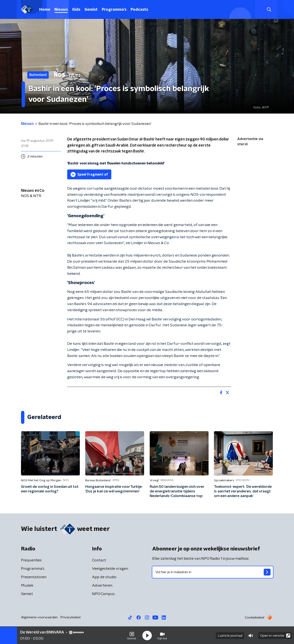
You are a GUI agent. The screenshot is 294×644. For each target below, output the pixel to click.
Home (45, 10)
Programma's (114, 10)
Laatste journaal (230, 635)
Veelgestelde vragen (110, 569)
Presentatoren (34, 577)
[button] (132, 635)
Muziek (27, 586)
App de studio (104, 577)
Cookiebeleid (255, 618)
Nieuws (61, 10)
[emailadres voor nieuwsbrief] (213, 572)
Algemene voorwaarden (39, 617)
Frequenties (31, 560)
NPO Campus (103, 594)
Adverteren (102, 586)
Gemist (91, 10)
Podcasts (139, 10)
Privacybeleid (70, 617)
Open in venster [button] (275, 635)
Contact (99, 560)
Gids (76, 10)
